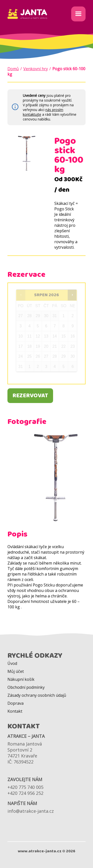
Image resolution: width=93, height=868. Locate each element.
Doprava (15, 703)
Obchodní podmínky (26, 687)
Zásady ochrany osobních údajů (37, 695)
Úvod (12, 663)
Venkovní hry (36, 69)
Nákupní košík (21, 679)
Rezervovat (30, 396)
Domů (13, 69)
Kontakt (15, 711)
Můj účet (16, 671)
